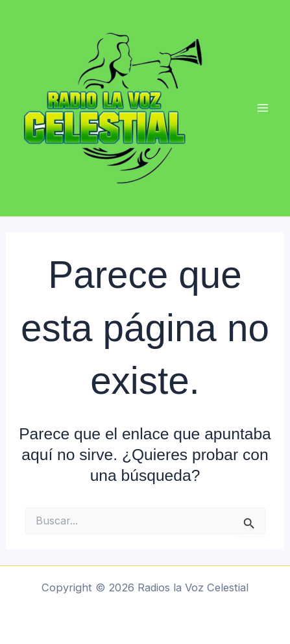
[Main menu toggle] (262, 108)
